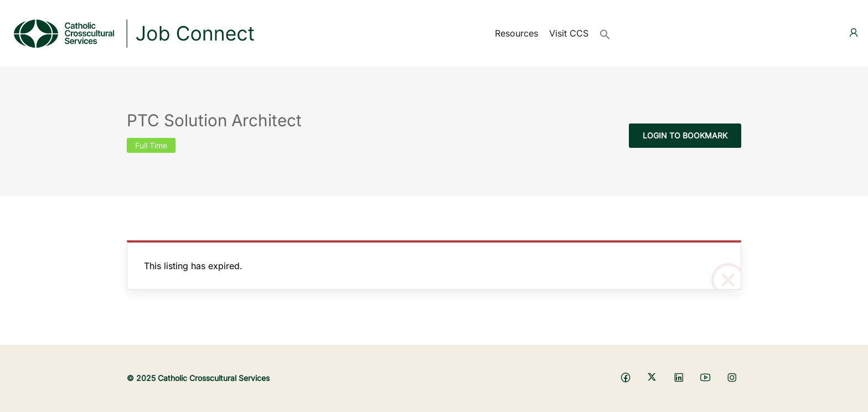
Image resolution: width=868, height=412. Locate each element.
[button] (605, 33)
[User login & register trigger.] (854, 33)
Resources (516, 33)
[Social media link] (625, 377)
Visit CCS (569, 33)
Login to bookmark (685, 135)
